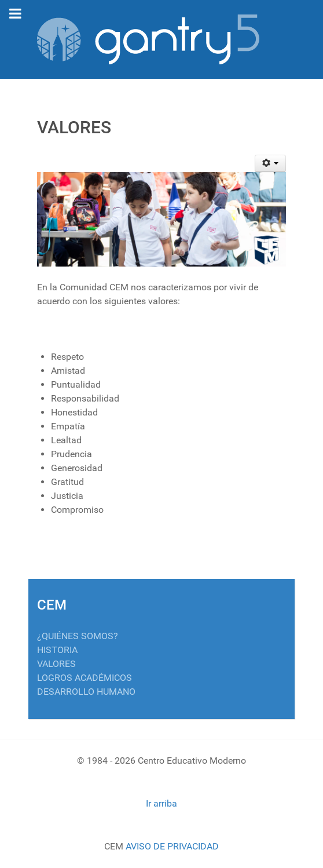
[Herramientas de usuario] (271, 163)
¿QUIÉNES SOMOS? (78, 636)
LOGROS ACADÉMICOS (85, 678)
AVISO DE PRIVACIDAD (172, 846)
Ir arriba (161, 803)
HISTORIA (57, 650)
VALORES (56, 664)
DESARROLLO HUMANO (86, 692)
